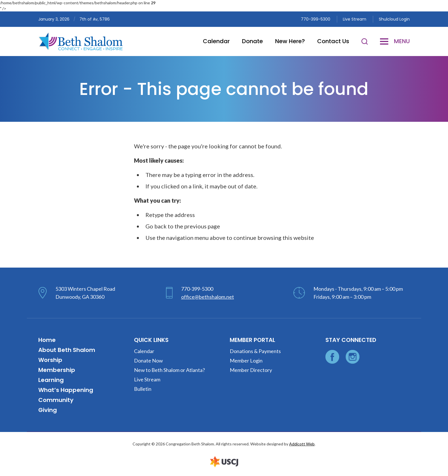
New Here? (290, 41)
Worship (50, 360)
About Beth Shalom (67, 350)
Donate (252, 41)
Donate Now (148, 361)
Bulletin (143, 389)
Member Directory (251, 370)
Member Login (246, 361)
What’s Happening (66, 390)
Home (47, 340)
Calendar (216, 41)
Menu (395, 41)
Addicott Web (302, 444)
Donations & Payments (255, 351)
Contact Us (333, 41)
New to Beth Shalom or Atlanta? (169, 370)
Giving (48, 410)
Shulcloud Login (394, 19)
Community (56, 400)
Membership (57, 370)
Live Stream (355, 19)
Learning (51, 380)
